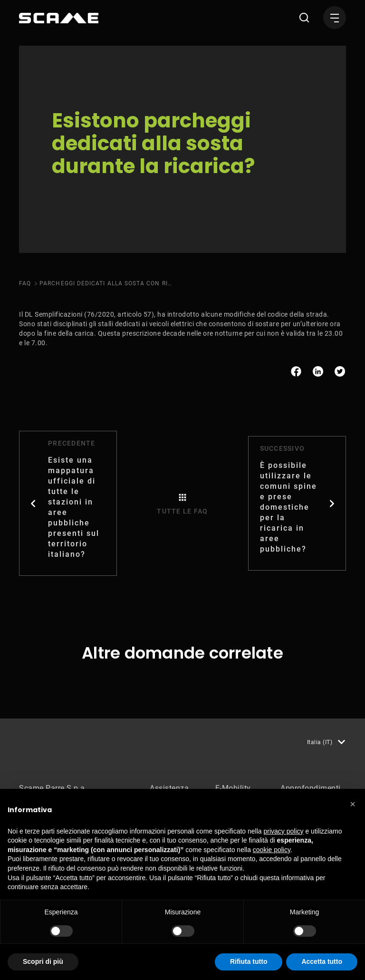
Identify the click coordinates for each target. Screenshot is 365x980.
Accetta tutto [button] (322, 961)
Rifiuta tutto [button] (249, 961)
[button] (353, 804)
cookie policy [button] (272, 850)
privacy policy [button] (284, 831)
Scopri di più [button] (43, 961)
